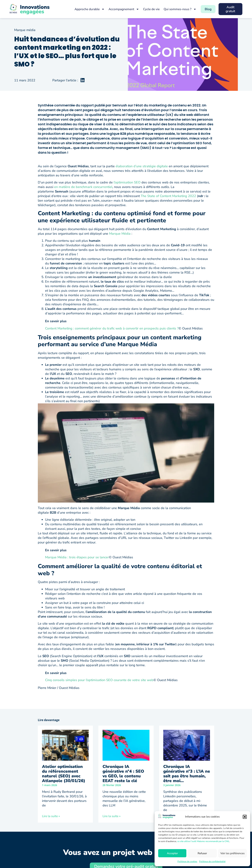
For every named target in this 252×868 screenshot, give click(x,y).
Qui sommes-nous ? (178, 9)
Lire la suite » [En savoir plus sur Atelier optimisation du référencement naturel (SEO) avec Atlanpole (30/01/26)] (51, 816)
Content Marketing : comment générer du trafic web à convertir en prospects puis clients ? (112, 328)
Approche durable (87, 9)
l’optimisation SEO (127, 182)
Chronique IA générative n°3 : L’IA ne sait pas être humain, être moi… (187, 774)
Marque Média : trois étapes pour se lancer (77, 557)
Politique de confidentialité (212, 861)
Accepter (172, 853)
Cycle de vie (149, 9)
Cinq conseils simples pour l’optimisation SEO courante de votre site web (99, 680)
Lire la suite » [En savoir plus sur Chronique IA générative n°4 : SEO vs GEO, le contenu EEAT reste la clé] (112, 816)
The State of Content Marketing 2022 (168, 196)
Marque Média (120, 234)
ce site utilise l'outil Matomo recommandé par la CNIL (203, 841)
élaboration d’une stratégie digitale (142, 166)
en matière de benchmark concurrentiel (83, 187)
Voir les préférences (232, 853)
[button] (245, 817)
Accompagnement (122, 9)
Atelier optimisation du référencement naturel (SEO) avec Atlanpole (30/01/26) (64, 774)
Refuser (202, 853)
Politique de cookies (187, 861)
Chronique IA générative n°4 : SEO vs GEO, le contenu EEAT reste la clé (123, 774)
